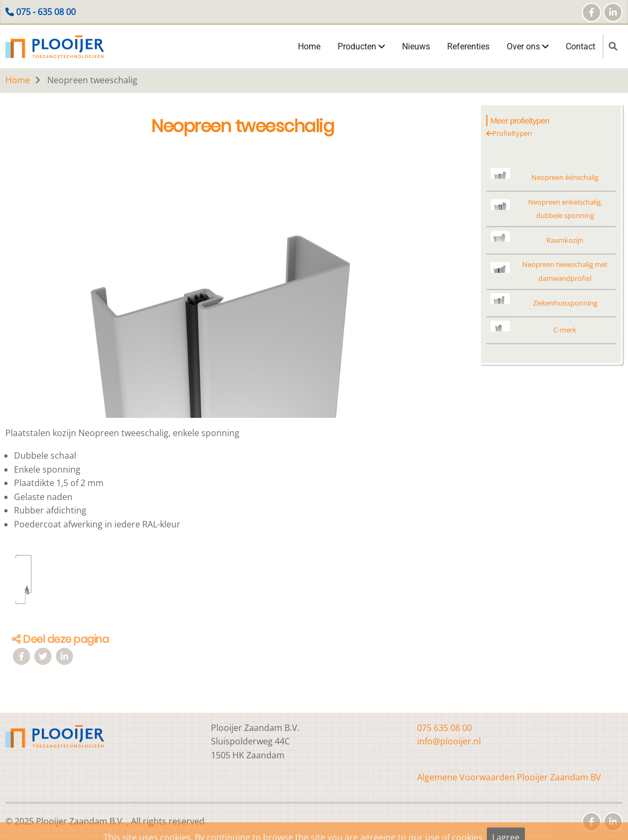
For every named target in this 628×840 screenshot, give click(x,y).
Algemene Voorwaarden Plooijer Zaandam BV (509, 777)
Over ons (528, 46)
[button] (237, 291)
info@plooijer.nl (449, 741)
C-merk (565, 330)
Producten (361, 46)
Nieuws (416, 46)
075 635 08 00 (444, 728)
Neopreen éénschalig (565, 177)
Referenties (468, 46)
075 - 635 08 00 (46, 12)
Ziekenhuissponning (565, 303)
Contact (580, 46)
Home (309, 46)
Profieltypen (509, 133)
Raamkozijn (565, 240)
